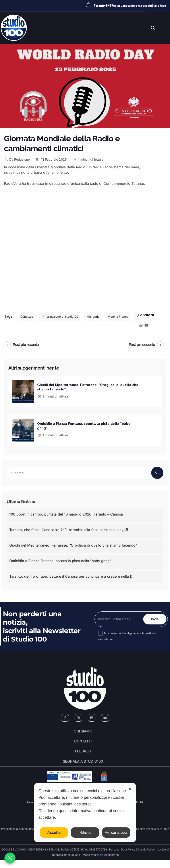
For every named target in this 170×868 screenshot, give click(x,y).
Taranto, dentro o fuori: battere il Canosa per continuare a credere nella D (71, 575)
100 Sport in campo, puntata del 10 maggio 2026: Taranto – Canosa (66, 512)
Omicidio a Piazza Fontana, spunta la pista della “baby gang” (60, 559)
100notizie (26, 317)
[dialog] (85, 813)
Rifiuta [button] (85, 833)
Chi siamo (83, 731)
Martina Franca (118, 317)
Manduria (93, 317)
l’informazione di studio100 (60, 317)
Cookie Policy (146, 858)
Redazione (17, 159)
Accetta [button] (54, 833)
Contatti (83, 743)
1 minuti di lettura (88, 159)
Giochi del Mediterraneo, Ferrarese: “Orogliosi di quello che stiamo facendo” (73, 543)
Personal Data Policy (122, 858)
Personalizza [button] (116, 833)
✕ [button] (130, 789)
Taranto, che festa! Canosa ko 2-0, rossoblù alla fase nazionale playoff (69, 528)
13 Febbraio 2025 (51, 159)
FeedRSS (83, 756)
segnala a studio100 (83, 768)
